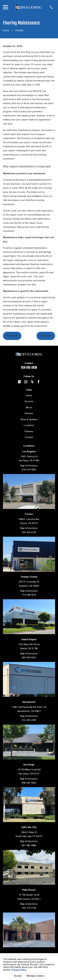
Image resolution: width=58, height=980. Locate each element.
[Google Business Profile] (19, 382)
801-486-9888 (29, 845)
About (29, 407)
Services (29, 401)
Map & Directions (29, 466)
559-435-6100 (29, 532)
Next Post (46, 336)
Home (29, 396)
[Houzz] (32, 382)
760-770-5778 (29, 908)
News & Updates (29, 419)
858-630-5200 (29, 783)
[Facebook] (39, 382)
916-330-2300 (29, 720)
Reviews (29, 413)
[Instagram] (26, 382)
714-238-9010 (29, 595)
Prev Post (12, 336)
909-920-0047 (29, 658)
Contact (29, 437)
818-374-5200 (29, 470)
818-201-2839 (29, 368)
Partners (29, 431)
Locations (29, 425)
